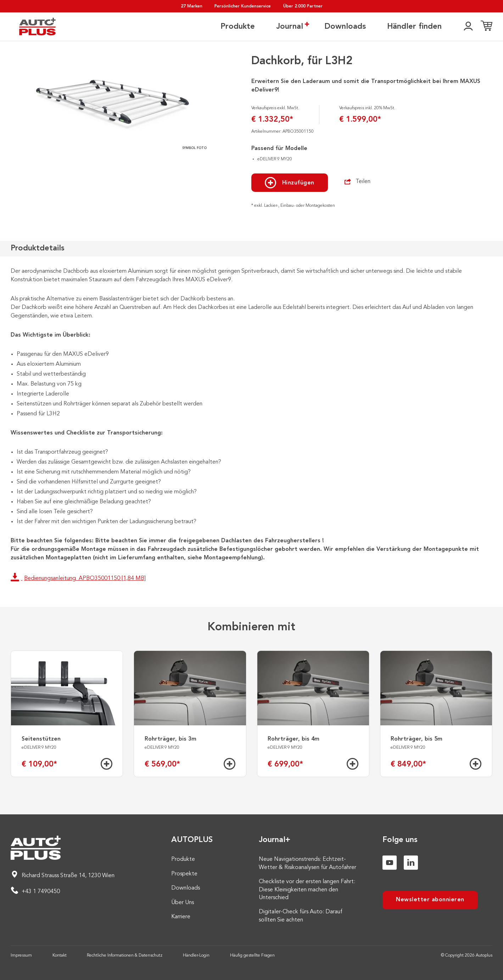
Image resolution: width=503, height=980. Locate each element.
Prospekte (184, 874)
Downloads (345, 27)
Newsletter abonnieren (430, 900)
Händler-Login (196, 956)
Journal (290, 26)
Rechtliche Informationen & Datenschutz (125, 956)
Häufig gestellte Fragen (252, 956)
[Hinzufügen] (107, 764)
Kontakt (60, 956)
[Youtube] (390, 863)
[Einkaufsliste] (487, 27)
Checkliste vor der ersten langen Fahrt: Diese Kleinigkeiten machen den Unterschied (307, 890)
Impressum (21, 956)
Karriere (181, 917)
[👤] (468, 27)
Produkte (238, 27)
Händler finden (414, 27)
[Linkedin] (411, 863)
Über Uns (183, 903)
